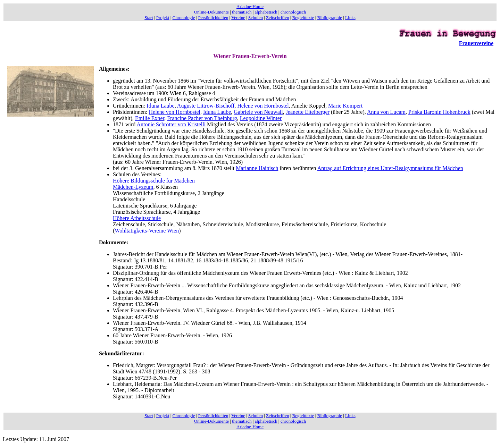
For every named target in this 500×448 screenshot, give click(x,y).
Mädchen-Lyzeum (133, 187)
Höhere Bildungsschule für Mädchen (154, 181)
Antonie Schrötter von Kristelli (171, 124)
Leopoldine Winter (261, 118)
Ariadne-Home (250, 6)
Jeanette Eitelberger (308, 112)
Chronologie (184, 18)
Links (350, 18)
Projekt (163, 18)
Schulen (256, 18)
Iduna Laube (160, 106)
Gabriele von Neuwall (258, 112)
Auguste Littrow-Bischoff (206, 106)
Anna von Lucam (386, 112)
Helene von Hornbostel (263, 106)
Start (149, 18)
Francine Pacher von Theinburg (202, 118)
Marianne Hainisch (257, 168)
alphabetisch (266, 12)
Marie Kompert (345, 106)
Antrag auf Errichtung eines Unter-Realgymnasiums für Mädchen (390, 168)
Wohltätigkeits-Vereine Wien (147, 231)
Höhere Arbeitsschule (137, 218)
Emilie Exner (150, 118)
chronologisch (293, 12)
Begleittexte (303, 18)
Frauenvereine (476, 43)
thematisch (242, 12)
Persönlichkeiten (213, 18)
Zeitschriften (277, 18)
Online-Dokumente (211, 12)
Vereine (238, 18)
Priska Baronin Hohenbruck (439, 112)
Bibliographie (330, 18)
